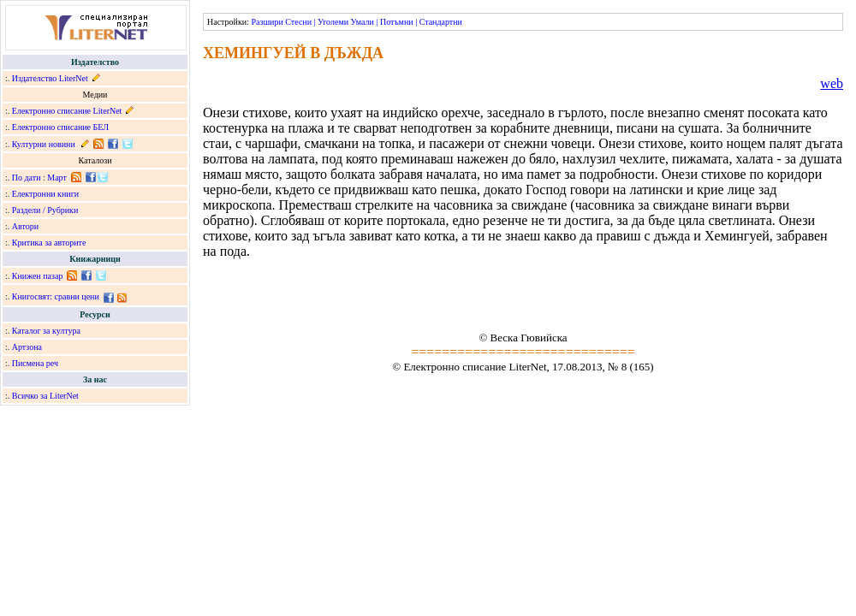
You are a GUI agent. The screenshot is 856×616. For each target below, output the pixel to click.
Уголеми (333, 22)
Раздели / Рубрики (45, 210)
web (832, 83)
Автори (25, 226)
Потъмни (397, 22)
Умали (363, 22)
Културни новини (44, 144)
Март (57, 178)
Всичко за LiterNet (45, 396)
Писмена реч (35, 363)
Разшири (267, 22)
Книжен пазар (38, 276)
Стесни (298, 22)
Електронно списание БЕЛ (60, 127)
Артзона (27, 347)
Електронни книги (45, 194)
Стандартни (441, 22)
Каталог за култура (46, 331)
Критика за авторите (49, 243)
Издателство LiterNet (50, 78)
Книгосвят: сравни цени (56, 296)
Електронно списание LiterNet (67, 111)
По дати (27, 178)
